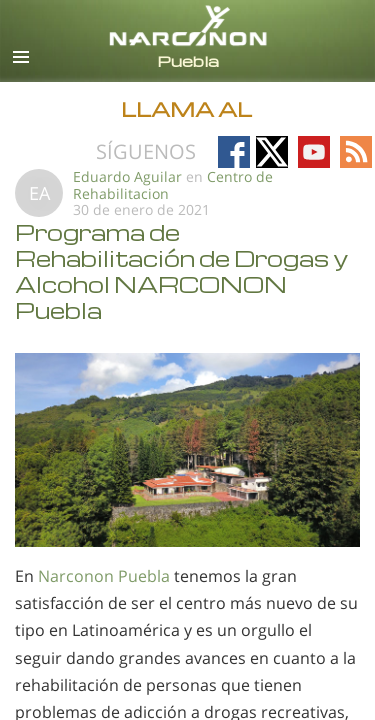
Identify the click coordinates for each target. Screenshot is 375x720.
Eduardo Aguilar (129, 176)
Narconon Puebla (104, 576)
